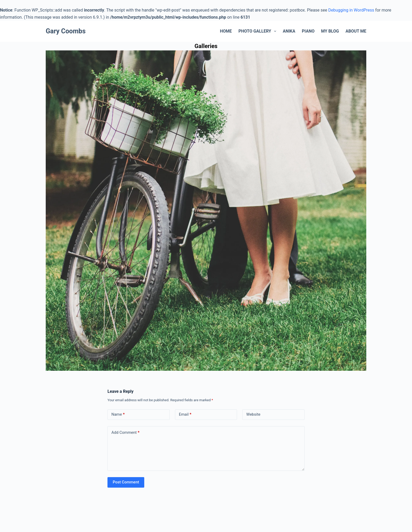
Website (253, 414)
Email (185, 414)
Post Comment (126, 482)
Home (226, 31)
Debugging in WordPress (351, 10)
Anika (289, 31)
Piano (308, 31)
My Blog (330, 31)
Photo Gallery (258, 31)
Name (118, 414)
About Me (356, 31)
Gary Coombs (66, 31)
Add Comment (125, 433)
